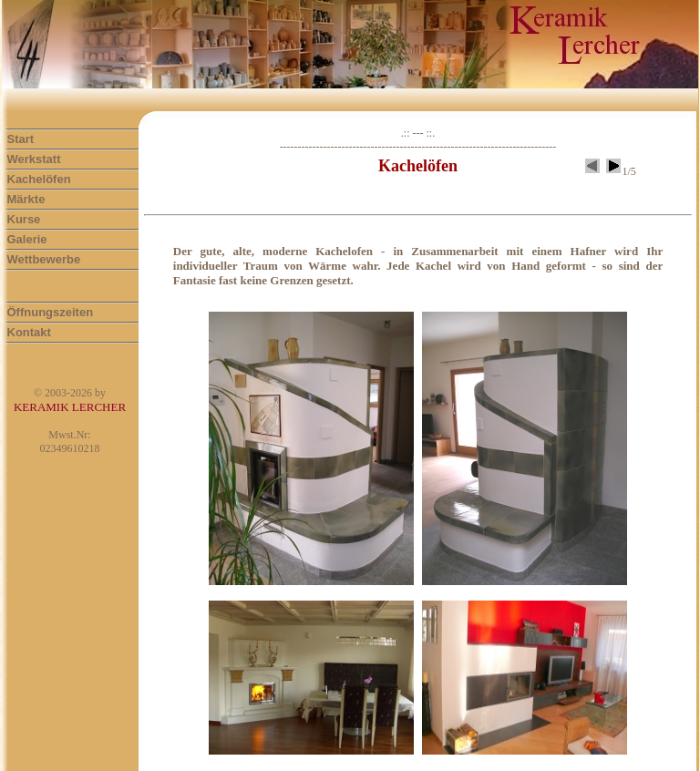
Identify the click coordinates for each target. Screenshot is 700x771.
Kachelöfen (39, 179)
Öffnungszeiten (51, 312)
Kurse (24, 219)
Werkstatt (34, 159)
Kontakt (29, 332)
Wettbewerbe (44, 259)
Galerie (27, 239)
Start (21, 139)
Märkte (26, 199)
